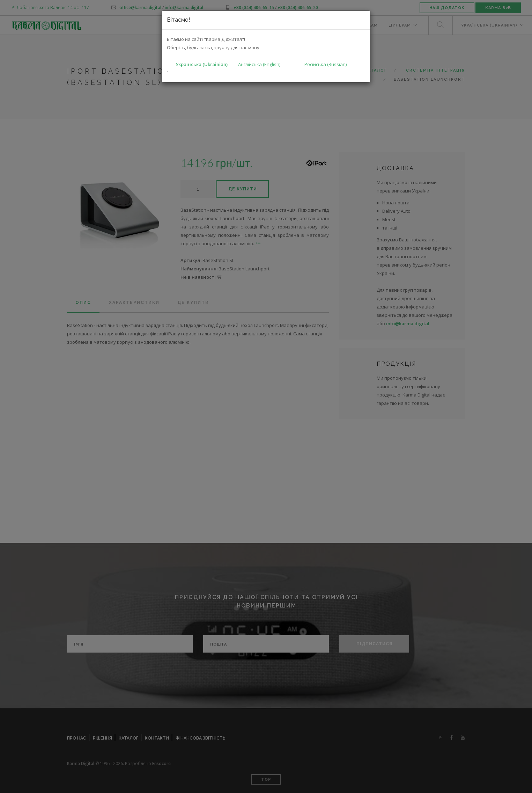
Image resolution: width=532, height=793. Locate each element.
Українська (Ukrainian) (202, 64)
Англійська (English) (259, 64)
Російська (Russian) (326, 64)
